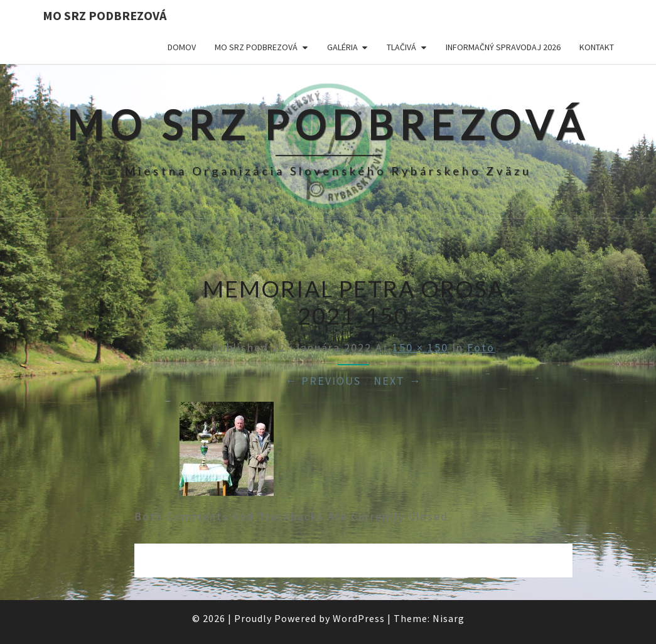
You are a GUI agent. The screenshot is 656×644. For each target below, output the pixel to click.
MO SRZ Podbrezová (105, 15)
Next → (397, 381)
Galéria (342, 47)
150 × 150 (420, 347)
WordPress (359, 618)
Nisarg (449, 618)
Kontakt (597, 47)
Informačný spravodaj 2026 (503, 47)
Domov (182, 47)
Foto (481, 347)
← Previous (323, 381)
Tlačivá (401, 47)
